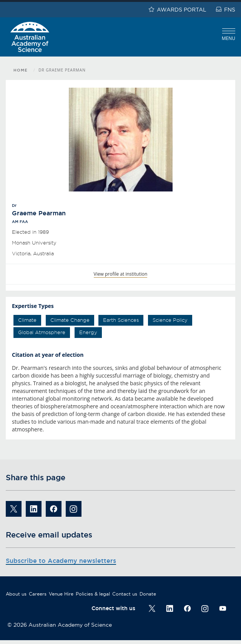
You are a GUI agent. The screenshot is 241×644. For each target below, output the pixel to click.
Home (21, 70)
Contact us (125, 594)
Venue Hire (61, 594)
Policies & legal (93, 594)
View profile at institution (121, 274)
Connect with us (113, 608)
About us (16, 594)
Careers (38, 594)
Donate (148, 594)
